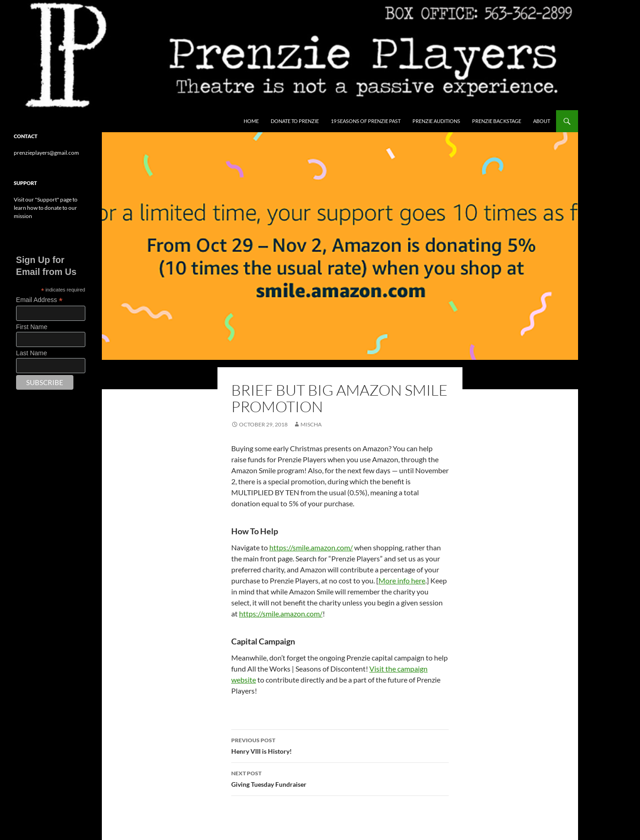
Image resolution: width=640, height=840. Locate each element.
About (542, 121)
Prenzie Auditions (436, 121)
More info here (402, 580)
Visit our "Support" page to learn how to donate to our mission (46, 208)
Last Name (32, 353)
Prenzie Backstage (497, 121)
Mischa (311, 424)
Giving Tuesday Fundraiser (340, 778)
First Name (32, 327)
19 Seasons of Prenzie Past (366, 121)
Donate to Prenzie (295, 121)
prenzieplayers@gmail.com (46, 153)
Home (251, 121)
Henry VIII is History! (340, 745)
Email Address (39, 300)
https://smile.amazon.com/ (311, 547)
